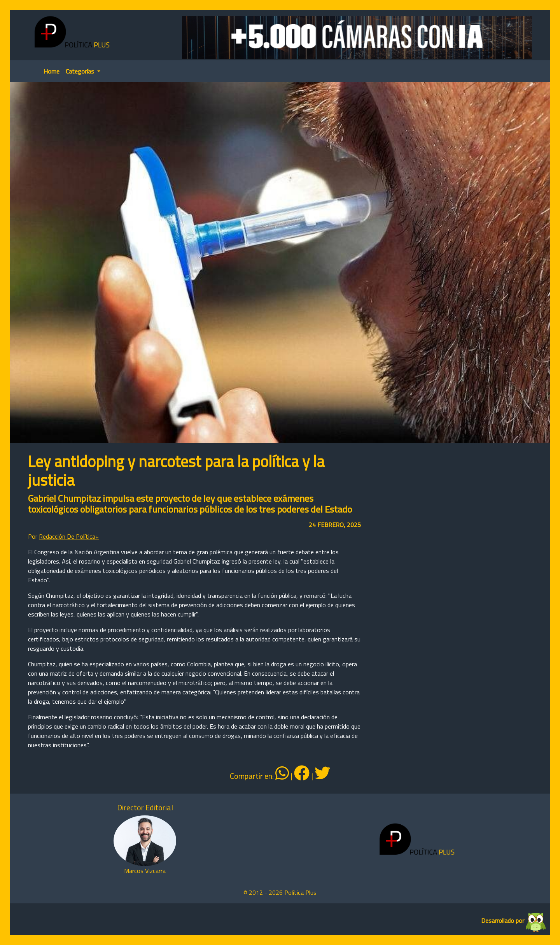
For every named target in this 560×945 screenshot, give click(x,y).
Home (52, 71)
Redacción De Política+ (69, 536)
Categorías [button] (81, 71)
